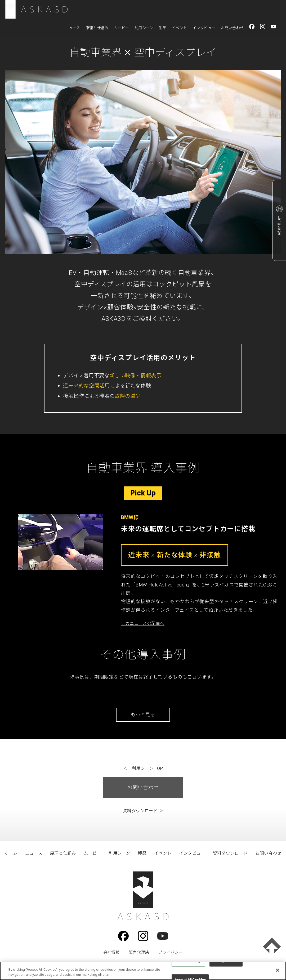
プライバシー (171, 952)
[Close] (278, 970)
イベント (180, 28)
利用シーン (144, 28)
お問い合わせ (232, 28)
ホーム (11, 853)
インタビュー (204, 28)
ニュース (73, 28)
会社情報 (111, 952)
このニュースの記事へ (143, 623)
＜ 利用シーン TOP (143, 768)
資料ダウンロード (230, 853)
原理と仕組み (97, 28)
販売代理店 (139, 952)
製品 (163, 28)
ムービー (122, 28)
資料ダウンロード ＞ (143, 811)
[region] (143, 971)
